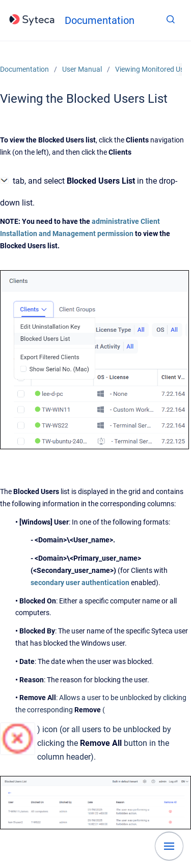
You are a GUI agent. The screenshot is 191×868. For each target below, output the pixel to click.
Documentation (100, 20)
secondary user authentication (80, 583)
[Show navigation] (169, 846)
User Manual (82, 69)
